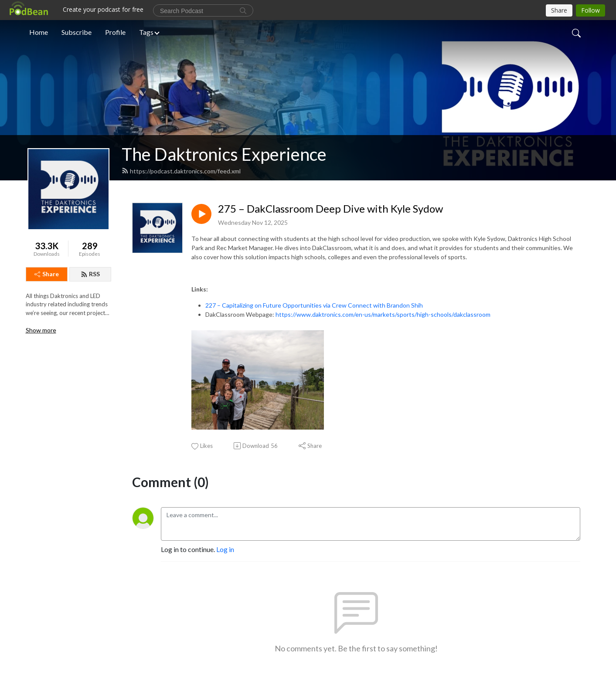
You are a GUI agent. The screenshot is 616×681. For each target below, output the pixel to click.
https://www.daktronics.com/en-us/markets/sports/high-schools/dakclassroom (383, 314)
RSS (90, 274)
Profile (115, 32)
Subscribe (77, 32)
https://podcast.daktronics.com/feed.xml (181, 171)
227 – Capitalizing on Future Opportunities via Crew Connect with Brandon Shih (314, 305)
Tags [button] (146, 32)
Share (47, 274)
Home (39, 32)
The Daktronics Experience (224, 154)
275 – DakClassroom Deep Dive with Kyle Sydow (330, 209)
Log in (225, 549)
